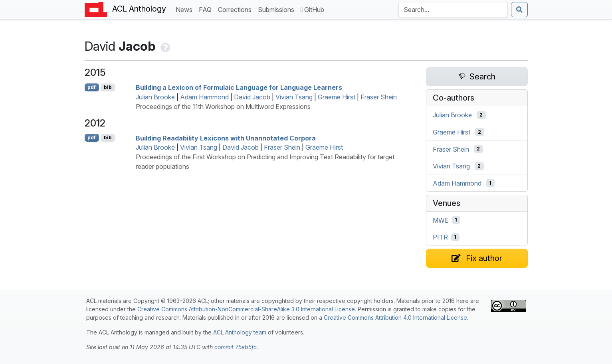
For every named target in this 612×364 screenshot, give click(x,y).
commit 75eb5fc (236, 347)
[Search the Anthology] (453, 10)
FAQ (207, 9)
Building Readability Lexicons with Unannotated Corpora (226, 138)
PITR (440, 237)
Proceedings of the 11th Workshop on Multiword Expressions (223, 107)
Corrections (236, 9)
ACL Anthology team (240, 332)
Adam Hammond (204, 97)
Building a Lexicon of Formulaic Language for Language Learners (239, 87)
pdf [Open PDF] (92, 87)
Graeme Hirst (337, 97)
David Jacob (252, 97)
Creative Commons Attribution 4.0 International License (395, 318)
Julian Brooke (155, 97)
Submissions (278, 9)
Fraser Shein (379, 97)
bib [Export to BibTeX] (108, 87)
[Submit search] (519, 10)
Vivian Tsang (294, 97)
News (186, 9)
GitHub (313, 10)
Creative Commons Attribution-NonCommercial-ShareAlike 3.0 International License (246, 309)
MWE (441, 220)
